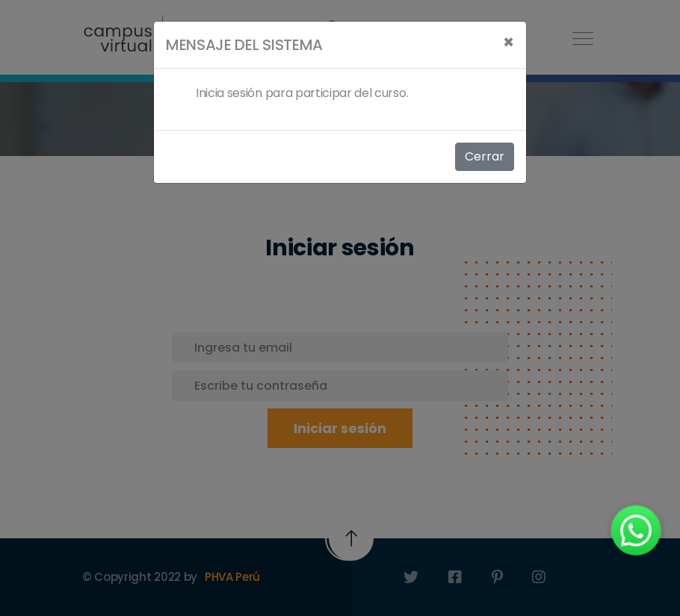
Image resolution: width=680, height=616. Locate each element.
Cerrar (485, 156)
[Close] (509, 43)
